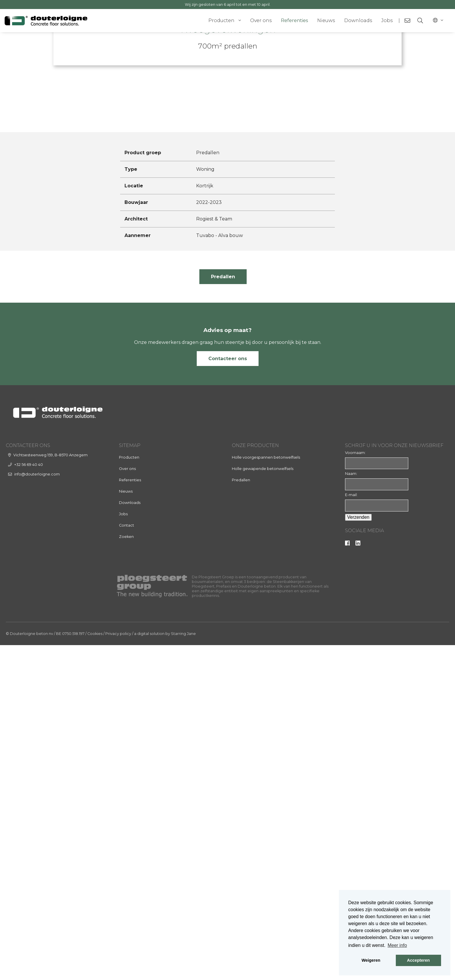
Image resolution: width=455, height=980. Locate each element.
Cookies (95, 969)
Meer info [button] (397, 945)
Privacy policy (118, 969)
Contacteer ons (228, 693)
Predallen (223, 611)
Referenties (294, 20)
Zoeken (126, 871)
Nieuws (326, 20)
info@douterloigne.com (37, 809)
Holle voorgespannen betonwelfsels (266, 792)
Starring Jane (183, 969)
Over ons (261, 20)
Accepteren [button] (418, 960)
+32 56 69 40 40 (29, 799)
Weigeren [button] (371, 960)
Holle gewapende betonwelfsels (263, 803)
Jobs (387, 20)
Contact (127, 860)
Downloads (358, 20)
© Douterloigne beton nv (29, 969)
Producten (221, 20)
